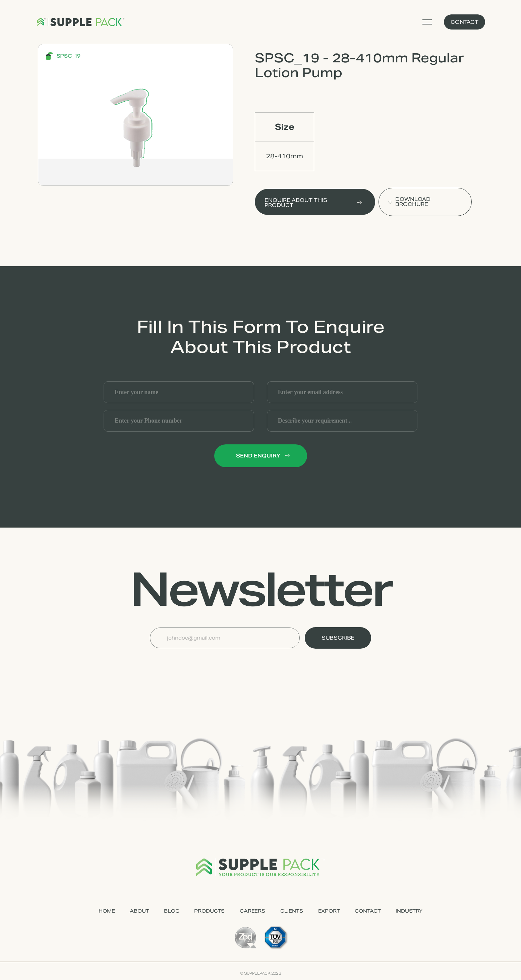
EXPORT (329, 911)
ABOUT (139, 911)
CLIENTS (292, 911)
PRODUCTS (209, 911)
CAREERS (252, 911)
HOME (107, 911)
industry (409, 911)
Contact (465, 22)
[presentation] (201, 665)
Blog (171, 911)
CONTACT (368, 911)
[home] (80, 22)
